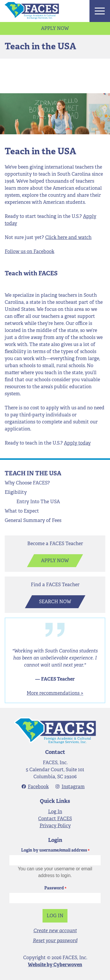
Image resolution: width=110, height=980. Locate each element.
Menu (100, 11)
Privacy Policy (55, 826)
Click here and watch (68, 237)
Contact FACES (55, 819)
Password (54, 888)
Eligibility (16, 492)
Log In (55, 812)
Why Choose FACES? (27, 483)
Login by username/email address (54, 850)
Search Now (55, 602)
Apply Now (55, 28)
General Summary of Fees (33, 520)
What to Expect (22, 511)
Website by (55, 965)
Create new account (55, 931)
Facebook (38, 787)
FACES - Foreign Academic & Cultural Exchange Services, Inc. (55, 730)
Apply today (77, 443)
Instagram (73, 787)
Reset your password (55, 941)
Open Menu (32, 493)
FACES (32, 11)
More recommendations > (55, 693)
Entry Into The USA (38, 502)
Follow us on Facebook (29, 251)
